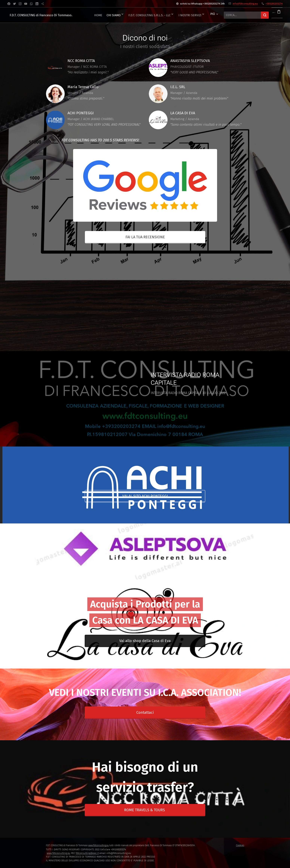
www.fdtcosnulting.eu (59, 853)
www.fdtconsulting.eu (99, 845)
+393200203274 (274, 4)
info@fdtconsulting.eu (245, 4)
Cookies (240, 845)
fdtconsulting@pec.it (87, 853)
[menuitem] (112, 15)
